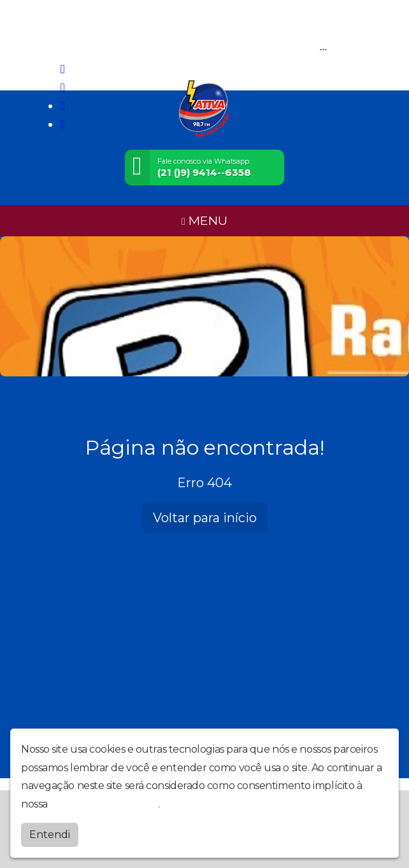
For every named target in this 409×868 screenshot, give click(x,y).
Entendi (50, 835)
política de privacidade (104, 804)
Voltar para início (205, 518)
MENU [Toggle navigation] (204, 220)
